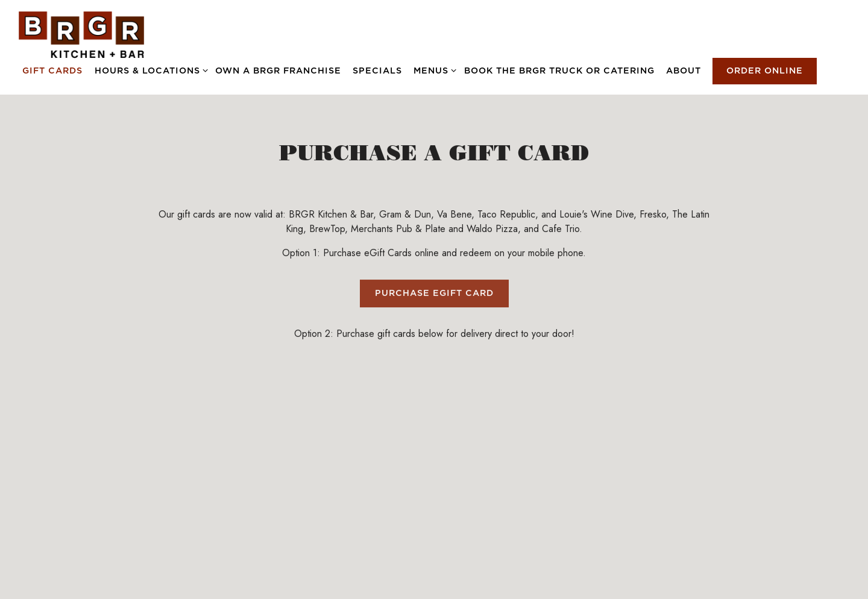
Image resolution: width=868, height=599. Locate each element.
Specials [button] (377, 71)
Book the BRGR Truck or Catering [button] (559, 71)
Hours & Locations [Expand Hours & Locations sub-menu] (149, 70)
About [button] (684, 71)
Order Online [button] (765, 71)
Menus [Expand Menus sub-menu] (433, 70)
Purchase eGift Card (434, 294)
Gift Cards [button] (52, 71)
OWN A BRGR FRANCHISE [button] (278, 71)
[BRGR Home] (81, 34)
